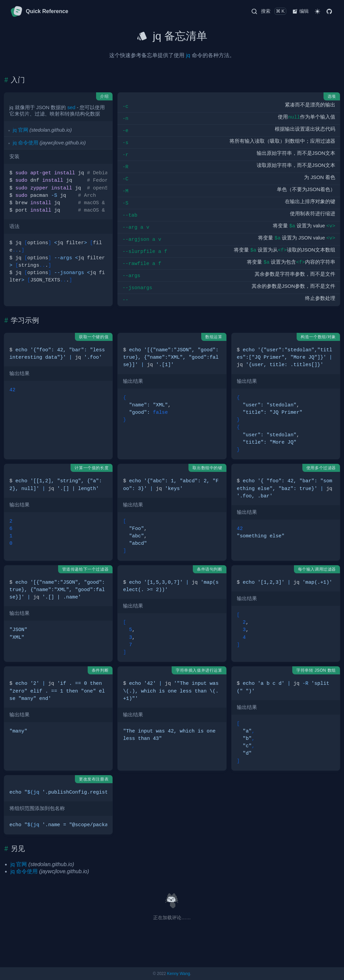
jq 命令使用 (26, 143)
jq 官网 (20, 130)
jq (188, 55)
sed (71, 107)
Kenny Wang (178, 974)
